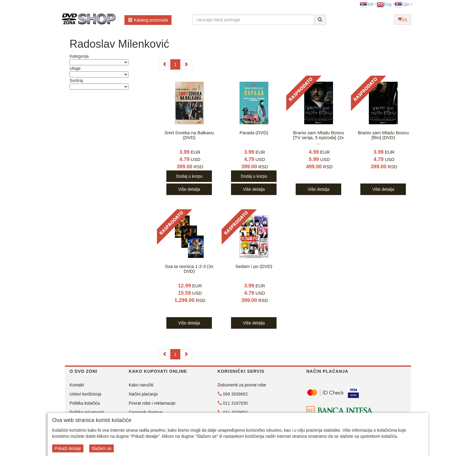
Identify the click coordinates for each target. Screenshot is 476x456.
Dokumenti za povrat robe (242, 385)
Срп (402, 4)
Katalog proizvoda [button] (148, 20)
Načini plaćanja (143, 394)
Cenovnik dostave (146, 412)
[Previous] (165, 64)
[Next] (186, 64)
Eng (384, 4)
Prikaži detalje (68, 448)
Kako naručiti (141, 385)
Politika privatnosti (87, 412)
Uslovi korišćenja (85, 394)
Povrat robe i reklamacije (152, 403)
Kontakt (77, 385)
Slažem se (102, 448)
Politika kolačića (85, 403)
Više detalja (189, 189)
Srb (367, 4)
